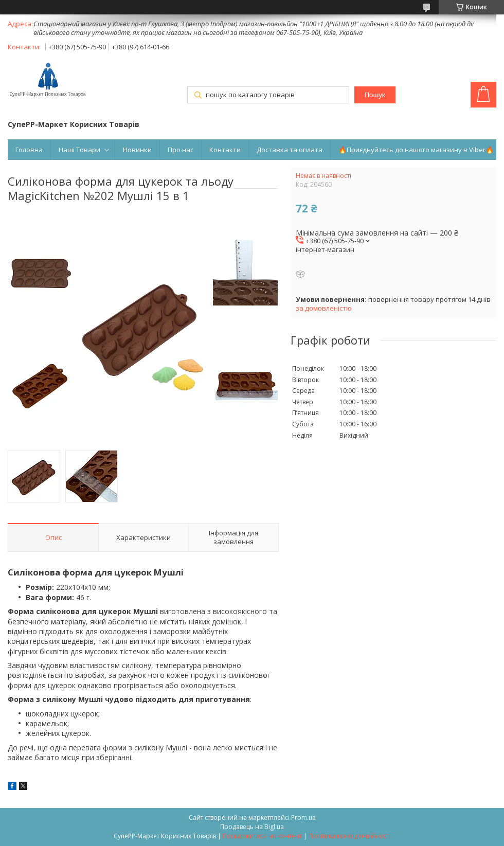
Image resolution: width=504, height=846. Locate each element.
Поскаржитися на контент (262, 836)
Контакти (225, 150)
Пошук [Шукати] (374, 95)
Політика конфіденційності (349, 836)
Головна (29, 150)
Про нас (181, 150)
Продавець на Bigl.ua (252, 827)
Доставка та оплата (290, 150)
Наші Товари (79, 150)
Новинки (137, 150)
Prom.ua (303, 817)
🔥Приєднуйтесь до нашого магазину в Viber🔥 (416, 150)
